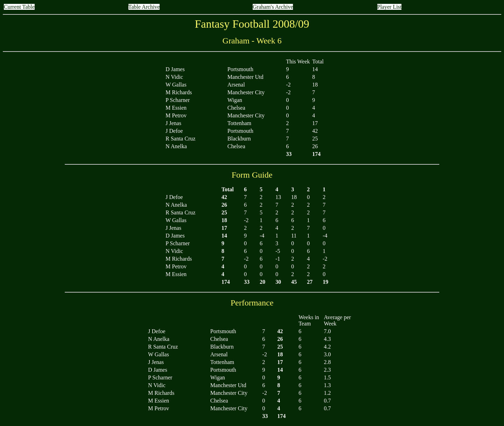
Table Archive (144, 7)
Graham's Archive (273, 7)
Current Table (19, 7)
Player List (390, 7)
